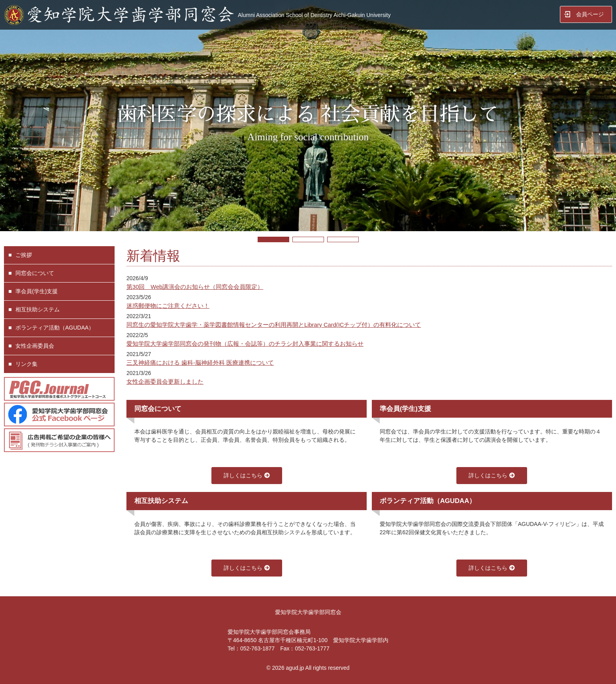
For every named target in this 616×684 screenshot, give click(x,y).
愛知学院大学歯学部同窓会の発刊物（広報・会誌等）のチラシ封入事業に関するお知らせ (245, 344)
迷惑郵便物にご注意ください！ (168, 306)
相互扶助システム (38, 309)
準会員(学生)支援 (37, 291)
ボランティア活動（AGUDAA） (55, 328)
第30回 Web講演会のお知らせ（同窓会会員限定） (195, 287)
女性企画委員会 (35, 346)
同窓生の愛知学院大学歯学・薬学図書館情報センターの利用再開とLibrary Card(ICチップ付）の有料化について (274, 325)
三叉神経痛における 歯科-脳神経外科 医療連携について (200, 363)
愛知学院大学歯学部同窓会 (308, 612)
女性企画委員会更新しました (165, 382)
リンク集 (26, 364)
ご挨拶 (24, 255)
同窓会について (35, 273)
